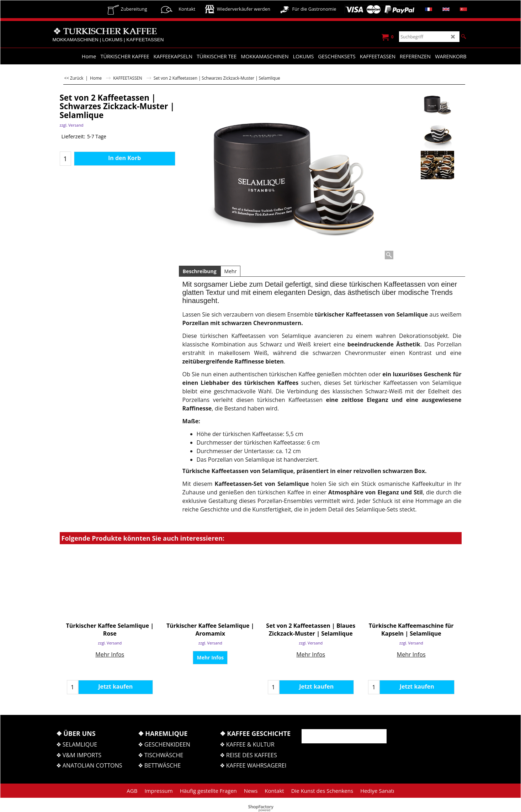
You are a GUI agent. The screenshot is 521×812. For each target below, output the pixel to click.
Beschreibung (200, 271)
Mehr (231, 271)
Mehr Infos (110, 654)
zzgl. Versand (72, 125)
